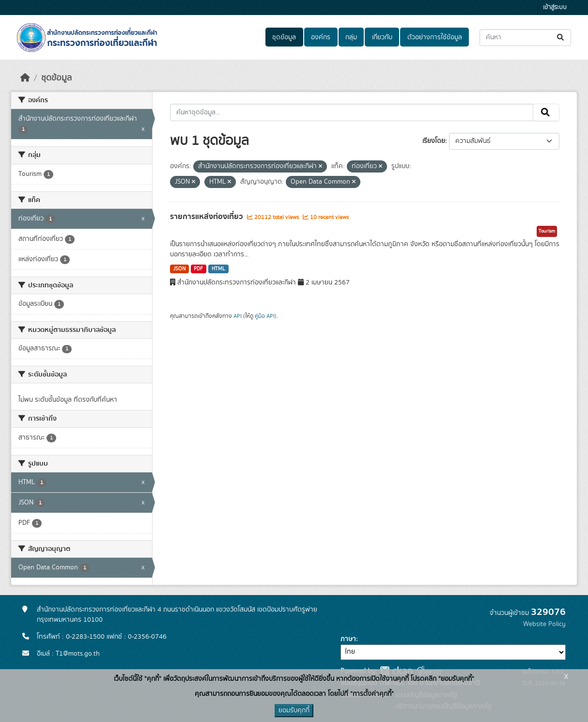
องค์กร (321, 37)
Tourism (547, 231)
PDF (198, 269)
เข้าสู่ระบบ (555, 8)
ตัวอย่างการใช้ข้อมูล (435, 37)
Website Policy (544, 624)
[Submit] (561, 38)
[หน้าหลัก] (25, 78)
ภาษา (348, 639)
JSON (179, 269)
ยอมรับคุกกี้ (294, 710)
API (238, 316)
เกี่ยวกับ (382, 37)
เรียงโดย (434, 141)
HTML (218, 269)
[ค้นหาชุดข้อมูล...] (525, 38)
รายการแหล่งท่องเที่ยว (207, 217)
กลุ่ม (351, 37)
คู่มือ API (265, 316)
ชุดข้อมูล (284, 37)
